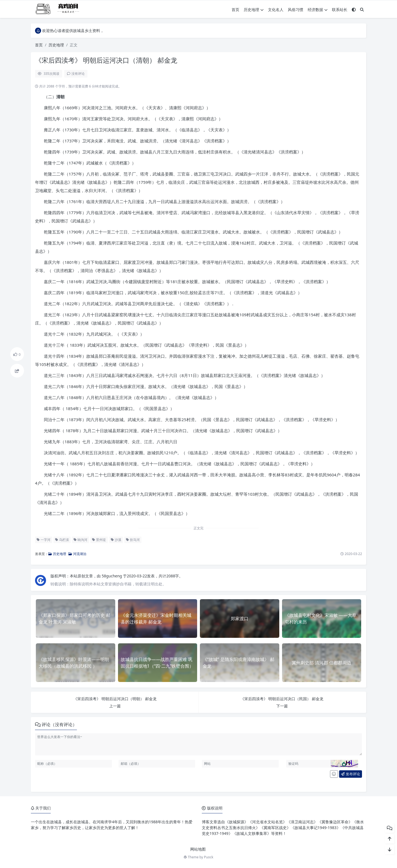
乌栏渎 (62, 540)
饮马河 (133, 540)
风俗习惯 (296, 10)
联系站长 (340, 10)
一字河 (44, 540)
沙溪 (116, 540)
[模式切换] (354, 10)
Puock (209, 857)
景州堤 (99, 540)
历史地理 (254, 10)
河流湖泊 (77, 554)
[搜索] (362, 10)
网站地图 (198, 849)
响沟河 (81, 540)
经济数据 (318, 10)
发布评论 (350, 774)
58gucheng (112, 576)
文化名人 (276, 10)
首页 (235, 10)
